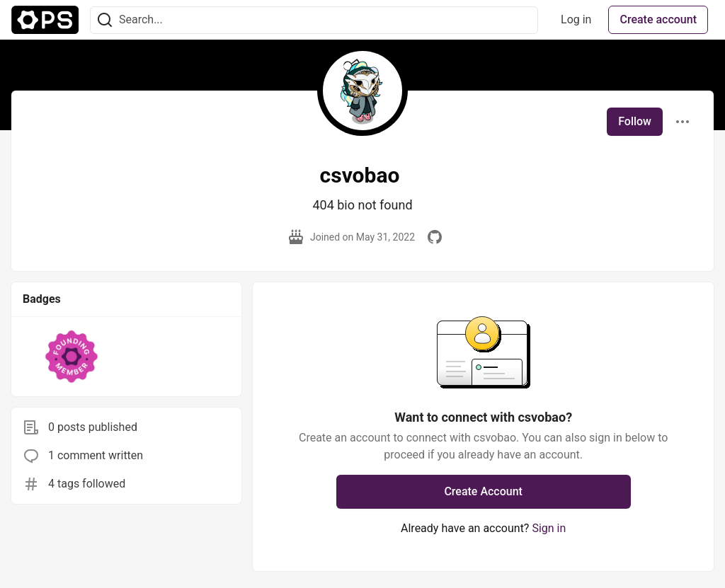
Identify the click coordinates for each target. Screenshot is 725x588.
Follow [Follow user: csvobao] (635, 121)
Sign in (549, 528)
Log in (576, 19)
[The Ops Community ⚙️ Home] (45, 20)
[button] (72, 357)
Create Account (483, 491)
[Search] (105, 20)
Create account (658, 19)
